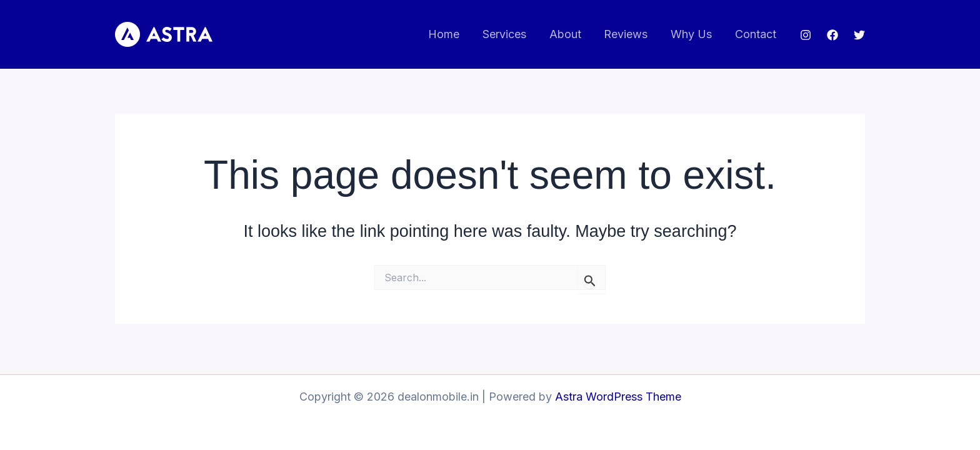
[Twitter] (859, 35)
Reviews (627, 34)
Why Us (692, 34)
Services (506, 34)
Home (446, 34)
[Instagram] (806, 35)
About (567, 34)
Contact (756, 34)
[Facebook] (832, 35)
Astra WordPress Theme (618, 397)
